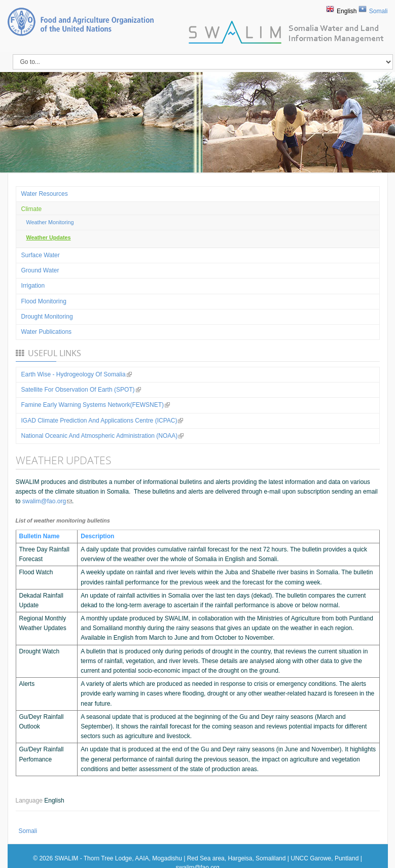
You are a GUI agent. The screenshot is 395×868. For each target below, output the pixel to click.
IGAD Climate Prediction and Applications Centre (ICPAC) (102, 421)
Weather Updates (49, 237)
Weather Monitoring (50, 222)
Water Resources (45, 194)
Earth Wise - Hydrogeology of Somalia (77, 374)
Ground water (40, 270)
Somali (379, 11)
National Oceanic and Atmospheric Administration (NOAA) (103, 436)
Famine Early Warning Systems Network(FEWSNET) (96, 405)
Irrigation (33, 286)
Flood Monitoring (44, 301)
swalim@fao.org (47, 501)
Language (30, 801)
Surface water (41, 255)
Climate (32, 209)
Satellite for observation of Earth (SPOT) (81, 390)
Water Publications (47, 332)
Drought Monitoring (47, 317)
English (347, 11)
